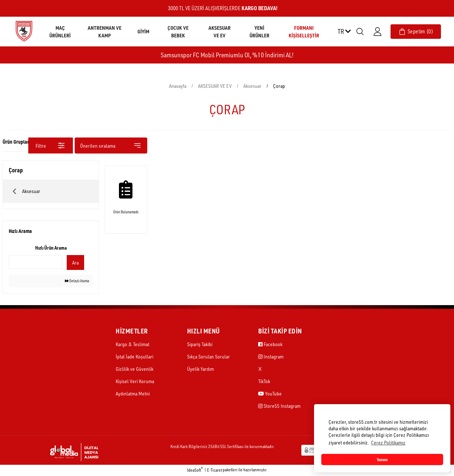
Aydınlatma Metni (133, 394)
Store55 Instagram (279, 407)
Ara (74, 262)
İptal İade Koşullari (135, 357)
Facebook (270, 345)
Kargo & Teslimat (133, 345)
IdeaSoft (195, 471)
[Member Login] (377, 32)
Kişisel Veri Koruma (135, 382)
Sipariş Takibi (200, 345)
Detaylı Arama (73, 281)
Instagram (271, 357)
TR (344, 31)
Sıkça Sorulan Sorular (209, 357)
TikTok (264, 382)
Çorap (279, 86)
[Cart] (416, 32)
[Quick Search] (36, 262)
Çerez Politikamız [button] (388, 442)
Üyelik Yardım (201, 370)
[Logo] (24, 31)
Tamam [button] (382, 460)
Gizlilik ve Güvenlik (135, 370)
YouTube (270, 394)
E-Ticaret (214, 471)
